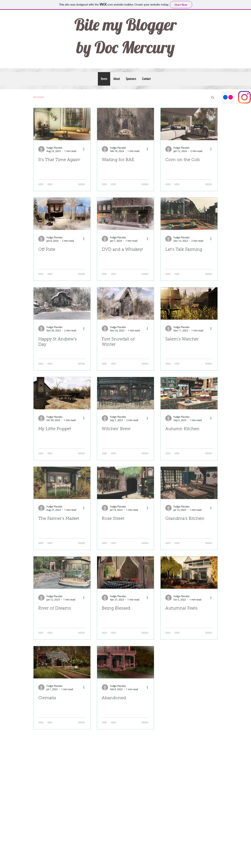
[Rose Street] (125, 483)
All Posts (39, 97)
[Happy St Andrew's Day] (62, 303)
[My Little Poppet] (62, 393)
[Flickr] (228, 97)
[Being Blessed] (125, 573)
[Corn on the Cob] (189, 124)
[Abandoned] (125, 662)
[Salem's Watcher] (189, 303)
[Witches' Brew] (125, 393)
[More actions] (85, 149)
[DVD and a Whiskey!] (125, 214)
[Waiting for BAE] (125, 124)
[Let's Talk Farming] (189, 214)
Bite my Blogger (126, 24)
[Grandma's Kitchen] (189, 483)
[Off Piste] (62, 214)
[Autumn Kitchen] (189, 393)
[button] (213, 98)
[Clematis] (62, 662)
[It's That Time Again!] (62, 124)
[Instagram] (244, 97)
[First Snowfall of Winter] (125, 303)
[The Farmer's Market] (62, 483)
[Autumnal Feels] (189, 573)
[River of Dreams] (62, 573)
